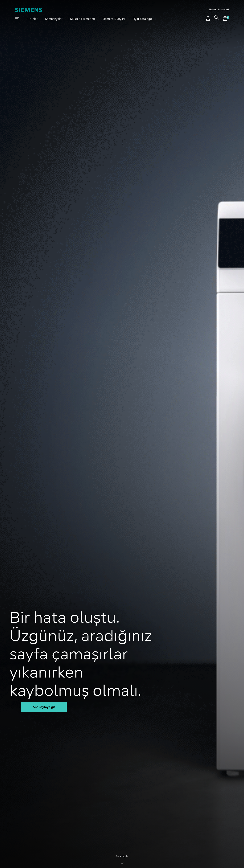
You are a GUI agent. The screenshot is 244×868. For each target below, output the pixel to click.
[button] (18, 19)
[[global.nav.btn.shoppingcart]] (225, 19)
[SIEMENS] (29, 10)
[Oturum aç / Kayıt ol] (208, 19)
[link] (216, 19)
